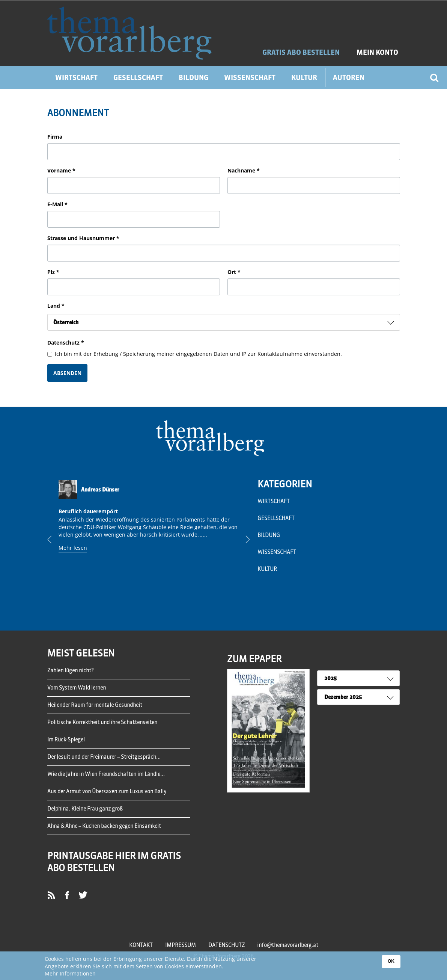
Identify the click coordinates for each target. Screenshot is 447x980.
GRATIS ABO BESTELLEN (301, 52)
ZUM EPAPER (254, 659)
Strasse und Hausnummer (83, 238)
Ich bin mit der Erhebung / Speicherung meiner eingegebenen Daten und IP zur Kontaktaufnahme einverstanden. (195, 354)
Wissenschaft (250, 78)
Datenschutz (66, 343)
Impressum (181, 945)
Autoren (349, 78)
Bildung (193, 78)
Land (56, 306)
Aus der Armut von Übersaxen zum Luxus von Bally (107, 791)
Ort (234, 272)
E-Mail (57, 204)
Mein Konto (377, 52)
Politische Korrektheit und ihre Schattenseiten (102, 722)
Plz (53, 272)
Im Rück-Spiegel (66, 740)
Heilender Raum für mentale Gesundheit (95, 705)
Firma (55, 137)
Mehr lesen (73, 548)
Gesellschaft (138, 78)
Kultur (304, 78)
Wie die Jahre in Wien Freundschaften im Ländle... (106, 774)
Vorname (61, 170)
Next (242, 540)
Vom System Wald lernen (77, 688)
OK (391, 962)
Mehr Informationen (70, 974)
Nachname (244, 170)
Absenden (67, 373)
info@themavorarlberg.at (288, 945)
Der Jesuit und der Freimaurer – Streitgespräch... (104, 757)
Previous (55, 540)
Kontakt (141, 945)
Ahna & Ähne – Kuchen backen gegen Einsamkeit (104, 826)
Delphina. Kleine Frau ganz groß (85, 809)
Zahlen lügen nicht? (70, 670)
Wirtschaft (76, 78)
